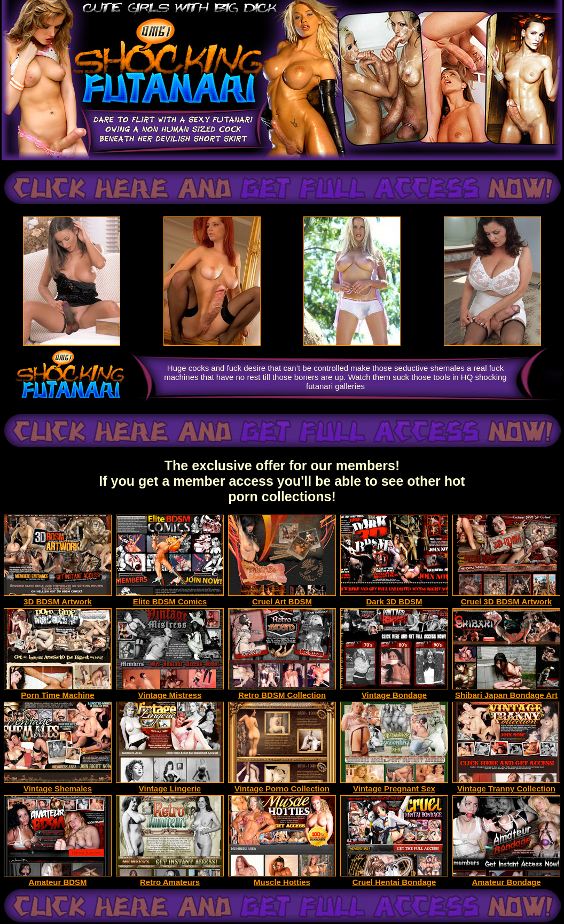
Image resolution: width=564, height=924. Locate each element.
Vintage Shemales (58, 785)
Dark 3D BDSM (394, 598)
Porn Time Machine (58, 691)
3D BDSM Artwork (58, 598)
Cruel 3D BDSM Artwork (506, 598)
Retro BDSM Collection (282, 691)
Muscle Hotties (282, 878)
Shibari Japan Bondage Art (506, 691)
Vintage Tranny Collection (506, 785)
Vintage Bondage (394, 691)
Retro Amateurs (170, 878)
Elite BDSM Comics (170, 598)
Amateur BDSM (58, 878)
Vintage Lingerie (170, 785)
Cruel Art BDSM (282, 598)
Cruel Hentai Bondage (394, 878)
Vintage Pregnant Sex (394, 785)
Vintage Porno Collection (282, 785)
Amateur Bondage (506, 878)
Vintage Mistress (170, 691)
